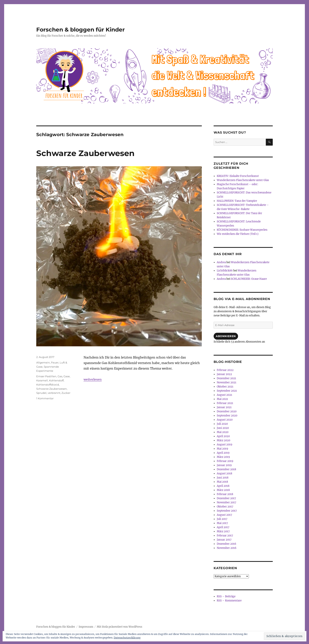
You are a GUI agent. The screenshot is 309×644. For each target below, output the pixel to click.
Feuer (55, 362)
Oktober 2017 (225, 507)
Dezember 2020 (227, 411)
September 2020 (227, 416)
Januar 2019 (224, 465)
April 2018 (223, 486)
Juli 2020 (222, 424)
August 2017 (224, 515)
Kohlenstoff (56, 380)
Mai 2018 (222, 482)
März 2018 (223, 490)
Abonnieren (226, 336)
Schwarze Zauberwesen (85, 153)
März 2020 (223, 440)
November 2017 (227, 502)
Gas (60, 376)
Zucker (66, 393)
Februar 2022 (225, 370)
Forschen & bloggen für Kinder (81, 30)
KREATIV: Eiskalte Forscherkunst (238, 176)
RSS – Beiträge (226, 596)
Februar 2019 (225, 461)
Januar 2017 (224, 540)
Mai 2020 (223, 432)
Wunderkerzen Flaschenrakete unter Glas (243, 180)
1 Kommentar (45, 398)
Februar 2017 (225, 536)
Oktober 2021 (225, 387)
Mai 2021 (222, 399)
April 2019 (223, 453)
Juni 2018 (223, 478)
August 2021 (224, 395)
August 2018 (224, 473)
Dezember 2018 (226, 469)
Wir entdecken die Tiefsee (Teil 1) (238, 234)
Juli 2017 (222, 519)
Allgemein (43, 362)
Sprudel (41, 393)
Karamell (42, 380)
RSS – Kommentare (229, 601)
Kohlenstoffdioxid (48, 385)
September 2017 (227, 511)
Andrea (221, 262)
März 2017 (223, 531)
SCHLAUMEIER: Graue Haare (249, 279)
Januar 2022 (224, 374)
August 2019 (225, 445)
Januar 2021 (224, 407)
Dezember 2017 (226, 498)
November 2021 (227, 382)
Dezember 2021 (226, 378)
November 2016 (227, 548)
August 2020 (225, 420)
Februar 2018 (225, 494)
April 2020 (223, 436)
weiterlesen (93, 379)
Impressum (86, 627)
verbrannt (54, 393)
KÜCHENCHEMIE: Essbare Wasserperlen (242, 230)
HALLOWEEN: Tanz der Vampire (237, 201)
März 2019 (223, 457)
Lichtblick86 (225, 271)
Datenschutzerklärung (127, 638)
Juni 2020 (223, 428)
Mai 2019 (222, 449)
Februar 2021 (225, 403)
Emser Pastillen (46, 376)
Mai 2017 (222, 523)
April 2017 (223, 527)
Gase (67, 376)
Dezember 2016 (227, 544)
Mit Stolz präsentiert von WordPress (120, 627)
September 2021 (227, 391)
